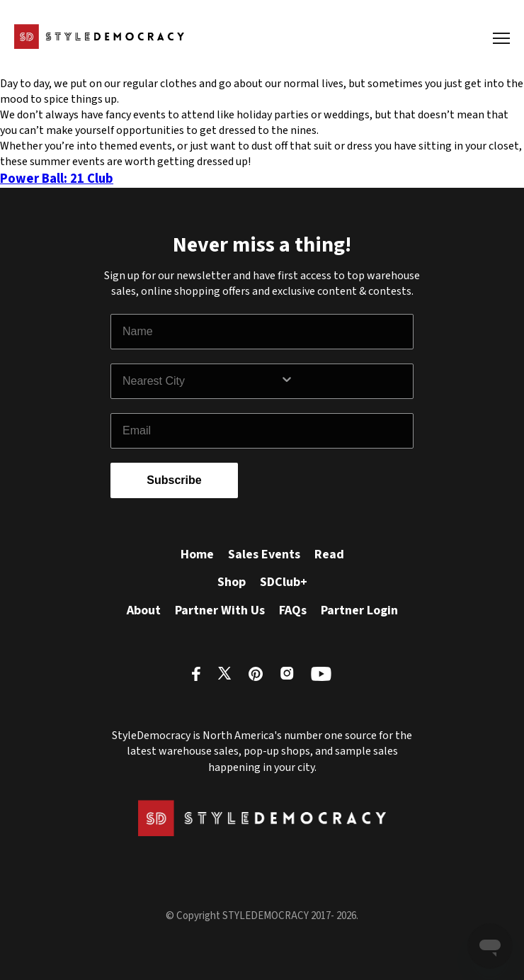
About (144, 610)
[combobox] (201, 381)
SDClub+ (284, 582)
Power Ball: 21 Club (57, 179)
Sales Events (264, 554)
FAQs (293, 610)
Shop (232, 582)
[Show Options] (343, 381)
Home (197, 554)
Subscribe (174, 480)
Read (329, 554)
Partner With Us (220, 610)
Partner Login (359, 610)
